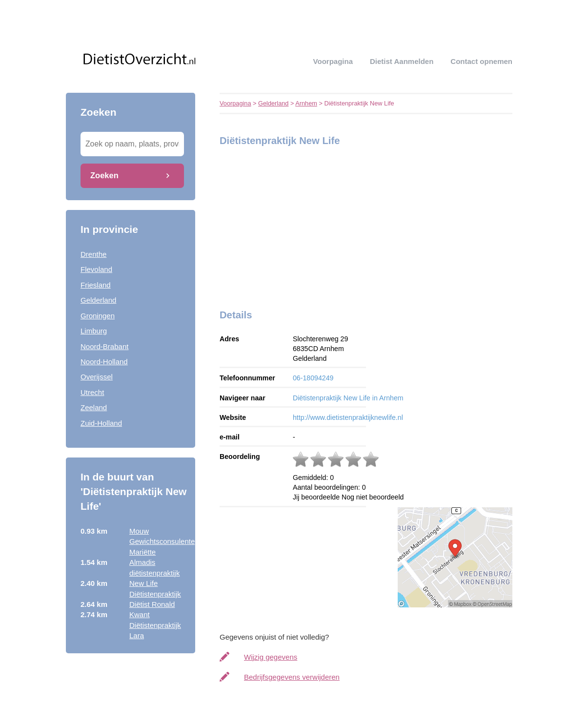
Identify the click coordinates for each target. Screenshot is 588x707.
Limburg (94, 331)
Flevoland (96, 269)
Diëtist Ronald (152, 604)
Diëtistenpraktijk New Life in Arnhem (348, 398)
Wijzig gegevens (271, 657)
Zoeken (104, 175)
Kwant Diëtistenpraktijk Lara (155, 625)
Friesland (96, 285)
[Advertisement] (281, 225)
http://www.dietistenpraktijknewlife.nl (348, 417)
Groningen (98, 316)
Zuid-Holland (101, 423)
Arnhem (306, 103)
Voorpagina (333, 61)
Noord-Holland (104, 362)
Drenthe (93, 254)
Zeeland (94, 407)
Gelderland (98, 300)
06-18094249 (313, 378)
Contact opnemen (481, 61)
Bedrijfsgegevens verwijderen (292, 677)
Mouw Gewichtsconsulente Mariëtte (162, 541)
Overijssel (97, 377)
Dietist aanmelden (402, 61)
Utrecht (92, 392)
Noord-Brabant (104, 346)
